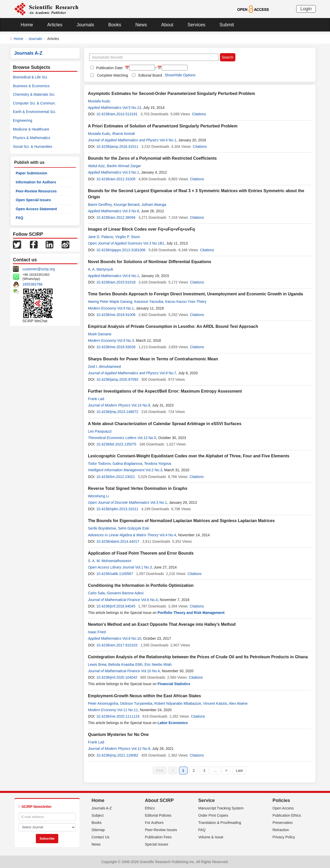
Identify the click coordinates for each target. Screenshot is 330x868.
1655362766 (32, 284)
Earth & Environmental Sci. (34, 112)
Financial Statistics (174, 684)
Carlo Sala (96, 593)
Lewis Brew (97, 664)
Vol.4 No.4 (168, 535)
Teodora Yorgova (158, 464)
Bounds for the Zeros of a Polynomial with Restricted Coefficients (152, 158)
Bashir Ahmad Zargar (124, 166)
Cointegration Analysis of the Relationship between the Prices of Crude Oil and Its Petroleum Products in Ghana (198, 657)
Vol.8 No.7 (168, 373)
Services (196, 25)
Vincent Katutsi (215, 703)
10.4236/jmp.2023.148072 (117, 412)
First (159, 770)
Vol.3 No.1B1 (154, 243)
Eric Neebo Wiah (158, 664)
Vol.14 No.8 (141, 405)
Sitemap (98, 830)
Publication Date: (109, 68)
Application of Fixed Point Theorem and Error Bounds (141, 553)
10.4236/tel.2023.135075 (116, 444)
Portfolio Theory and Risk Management (191, 613)
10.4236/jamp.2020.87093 (117, 379)
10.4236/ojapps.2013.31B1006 (121, 250)
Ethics (150, 808)
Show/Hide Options (180, 75)
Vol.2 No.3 (154, 470)
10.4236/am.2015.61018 (116, 282)
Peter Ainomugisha (103, 703)
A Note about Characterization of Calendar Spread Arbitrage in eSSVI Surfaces (165, 424)
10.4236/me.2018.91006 (116, 315)
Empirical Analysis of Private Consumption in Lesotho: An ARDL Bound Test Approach (173, 326)
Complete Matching (113, 75)
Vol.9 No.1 (126, 308)
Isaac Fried (97, 632)
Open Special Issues (33, 200)
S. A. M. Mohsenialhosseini (110, 561)
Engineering (23, 120)
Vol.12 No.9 (141, 749)
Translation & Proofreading (220, 823)
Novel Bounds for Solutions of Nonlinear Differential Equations (150, 262)
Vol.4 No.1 (168, 140)
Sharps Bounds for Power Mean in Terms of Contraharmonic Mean (153, 359)
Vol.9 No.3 (126, 340)
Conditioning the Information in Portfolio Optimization (141, 585)
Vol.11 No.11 (128, 710)
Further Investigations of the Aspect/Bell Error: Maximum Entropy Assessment (165, 391)
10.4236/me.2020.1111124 (118, 716)
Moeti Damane (100, 334)
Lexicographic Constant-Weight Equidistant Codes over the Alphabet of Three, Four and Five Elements (189, 456)
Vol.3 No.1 (131, 172)
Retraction (281, 830)
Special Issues (156, 844)
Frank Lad (96, 399)
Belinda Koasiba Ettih (125, 664)
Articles (55, 25)
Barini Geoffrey (100, 205)
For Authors (154, 823)
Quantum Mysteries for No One (118, 735)
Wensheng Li (98, 496)
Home (27, 25)
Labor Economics (173, 723)
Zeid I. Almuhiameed (104, 367)
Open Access (283, 808)
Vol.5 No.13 (132, 108)
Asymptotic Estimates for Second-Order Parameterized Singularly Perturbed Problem (171, 94)
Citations (199, 114)
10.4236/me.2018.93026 (116, 347)
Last (239, 770)
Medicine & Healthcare (31, 129)
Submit (227, 25)
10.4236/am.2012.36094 (116, 217)
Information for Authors (36, 182)
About (167, 25)
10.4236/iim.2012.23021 (116, 477)
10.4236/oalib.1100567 (115, 574)
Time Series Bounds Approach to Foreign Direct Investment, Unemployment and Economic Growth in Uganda (195, 294)
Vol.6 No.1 (131, 276)
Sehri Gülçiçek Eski (134, 528)
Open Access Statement (36, 209)
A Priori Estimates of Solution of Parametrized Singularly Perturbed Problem (163, 126)
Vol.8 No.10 (132, 638)
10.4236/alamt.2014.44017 (118, 541)
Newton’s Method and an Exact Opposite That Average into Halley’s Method (162, 624)
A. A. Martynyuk (101, 269)
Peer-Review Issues (161, 830)
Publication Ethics (287, 815)
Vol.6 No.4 (149, 600)
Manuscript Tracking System (221, 808)
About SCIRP (159, 800)
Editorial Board (150, 75)
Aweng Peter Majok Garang (110, 302)
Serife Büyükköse (102, 528)
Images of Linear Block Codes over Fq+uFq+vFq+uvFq (141, 229)
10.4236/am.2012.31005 (116, 179)
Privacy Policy (284, 837)
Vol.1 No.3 (143, 567)
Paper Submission (31, 173)
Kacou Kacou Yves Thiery (186, 302)
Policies (281, 800)
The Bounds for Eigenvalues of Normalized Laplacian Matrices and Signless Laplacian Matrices (181, 521)
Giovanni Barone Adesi (125, 593)
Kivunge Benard (127, 205)
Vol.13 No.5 (147, 438)
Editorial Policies (158, 815)
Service (207, 800)
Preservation (283, 823)
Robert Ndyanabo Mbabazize (178, 703)
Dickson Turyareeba (136, 703)
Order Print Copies (213, 815)
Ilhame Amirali (123, 134)
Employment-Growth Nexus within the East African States (145, 696)
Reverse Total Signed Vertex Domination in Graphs (138, 488)
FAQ (19, 218)
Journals (85, 25)
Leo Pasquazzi (100, 431)
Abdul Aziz (96, 166)
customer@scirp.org (39, 269)
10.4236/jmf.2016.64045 (116, 606)
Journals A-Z (102, 808)
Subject (98, 815)
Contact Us (100, 837)
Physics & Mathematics (32, 138)
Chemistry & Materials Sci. (34, 94)
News (141, 25)
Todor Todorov (99, 464)
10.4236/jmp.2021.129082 (117, 755)
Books (115, 25)
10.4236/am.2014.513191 (117, 114)
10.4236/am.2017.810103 (117, 645)
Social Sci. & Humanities (33, 147)
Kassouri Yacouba (149, 302)
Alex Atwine (238, 703)
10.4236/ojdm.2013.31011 (117, 509)
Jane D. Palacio (101, 237)
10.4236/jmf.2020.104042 (117, 677)
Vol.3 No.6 (131, 211)
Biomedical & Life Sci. (30, 77)
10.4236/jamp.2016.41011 (117, 147)
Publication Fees (158, 837)
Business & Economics (31, 86)
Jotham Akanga (154, 205)
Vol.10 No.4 (150, 671)
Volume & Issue (211, 837)
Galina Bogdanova (127, 464)
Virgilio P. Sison (128, 237)
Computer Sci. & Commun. (34, 103)
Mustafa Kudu (99, 101)
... (215, 770)
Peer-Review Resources (36, 191)
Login (306, 9)
